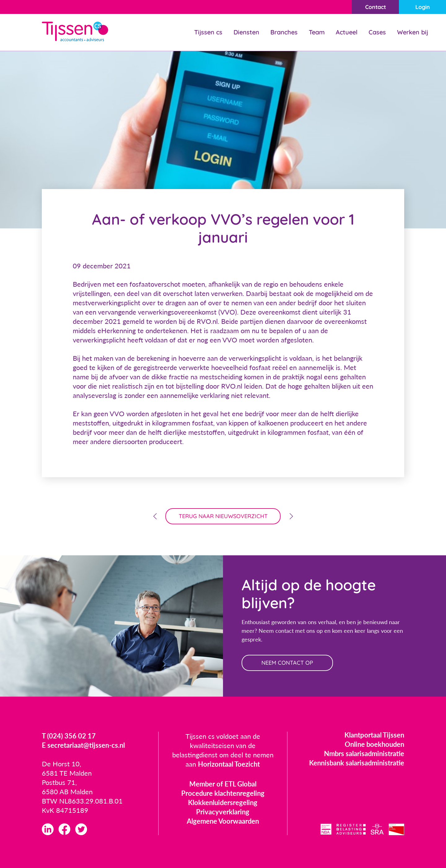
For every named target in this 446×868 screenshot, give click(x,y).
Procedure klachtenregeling (223, 793)
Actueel (347, 32)
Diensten (246, 32)
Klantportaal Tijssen (374, 735)
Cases (377, 32)
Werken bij (413, 32)
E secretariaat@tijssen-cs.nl (83, 745)
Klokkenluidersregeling (223, 802)
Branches (284, 32)
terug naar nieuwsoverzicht (223, 516)
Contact (376, 7)
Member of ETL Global (223, 784)
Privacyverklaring (223, 812)
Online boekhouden (374, 744)
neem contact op (287, 663)
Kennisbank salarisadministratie (357, 763)
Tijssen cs (208, 32)
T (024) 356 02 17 (69, 736)
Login (423, 7)
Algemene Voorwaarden (223, 821)
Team (317, 32)
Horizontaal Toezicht (229, 764)
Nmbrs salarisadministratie (364, 753)
